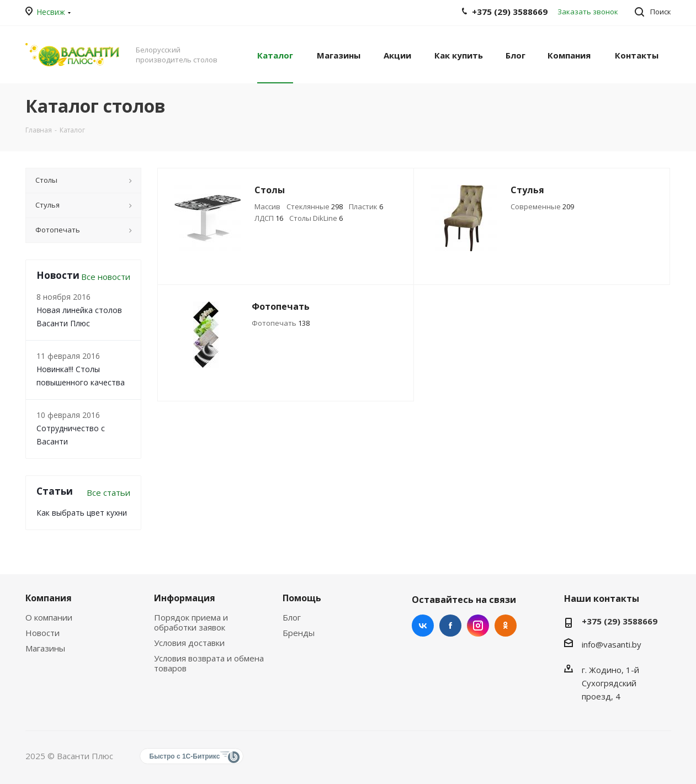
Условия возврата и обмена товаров (209, 663)
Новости (42, 633)
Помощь (302, 598)
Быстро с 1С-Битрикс (185, 756)
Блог (292, 617)
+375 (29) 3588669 (620, 621)
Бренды (299, 633)
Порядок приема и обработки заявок (191, 622)
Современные (542, 206)
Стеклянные (315, 206)
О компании (49, 617)
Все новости (106, 277)
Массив (267, 206)
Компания (49, 598)
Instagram (478, 626)
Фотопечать (281, 323)
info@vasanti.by (612, 644)
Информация (185, 598)
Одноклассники (506, 626)
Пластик (366, 206)
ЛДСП (269, 218)
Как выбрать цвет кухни (82, 513)
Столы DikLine (316, 218)
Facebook (450, 626)
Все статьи (108, 492)
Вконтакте (423, 626)
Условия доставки (189, 643)
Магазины (45, 648)
